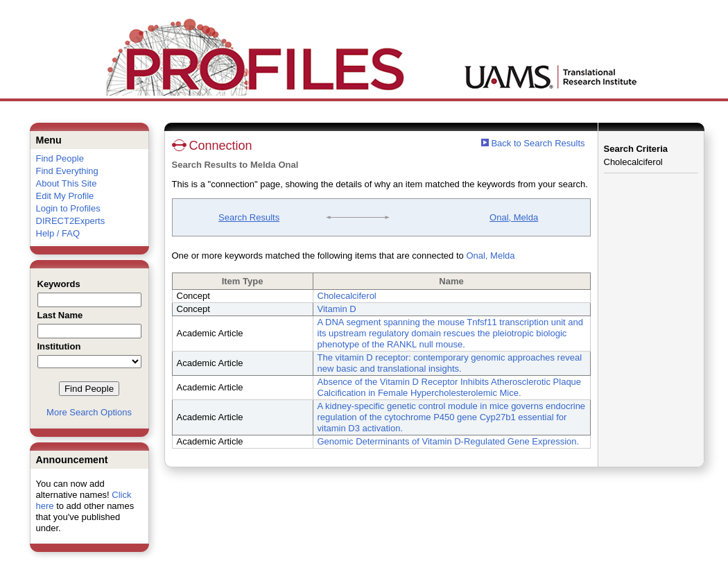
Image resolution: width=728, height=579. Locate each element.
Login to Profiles (68, 208)
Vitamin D (337, 309)
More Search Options (89, 412)
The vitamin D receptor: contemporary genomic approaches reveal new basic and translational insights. (450, 363)
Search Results (249, 217)
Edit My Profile (65, 196)
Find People (60, 158)
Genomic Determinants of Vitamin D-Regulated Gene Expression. (449, 441)
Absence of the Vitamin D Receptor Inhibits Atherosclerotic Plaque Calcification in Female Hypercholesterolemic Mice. (450, 387)
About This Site (67, 183)
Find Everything (67, 171)
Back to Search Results (533, 143)
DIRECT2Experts (71, 221)
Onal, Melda (514, 217)
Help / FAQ (58, 233)
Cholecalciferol (347, 296)
